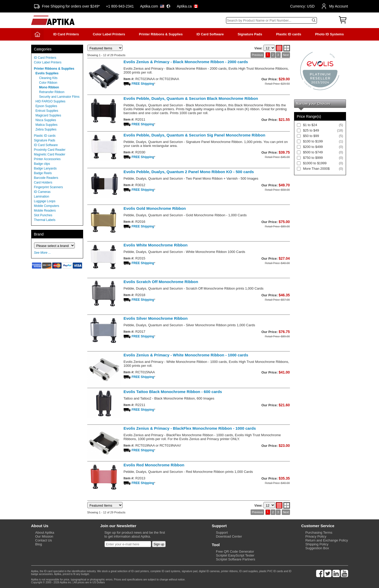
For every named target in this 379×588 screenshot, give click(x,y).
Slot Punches (43, 215)
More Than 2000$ (316, 169)
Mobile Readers (45, 211)
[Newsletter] (128, 544)
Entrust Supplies (47, 111)
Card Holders (43, 182)
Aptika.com (155, 6)
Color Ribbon (48, 83)
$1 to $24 (310, 125)
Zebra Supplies (46, 129)
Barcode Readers (46, 178)
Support (222, 533)
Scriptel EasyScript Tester (235, 555)
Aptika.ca (187, 6)
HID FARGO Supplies (51, 101)
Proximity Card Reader (50, 150)
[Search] (271, 20)
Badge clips (42, 164)
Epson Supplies (46, 106)
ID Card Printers (66, 34)
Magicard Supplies (48, 115)
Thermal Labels (45, 220)
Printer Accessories (47, 159)
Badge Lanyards (45, 168)
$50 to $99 (311, 136)
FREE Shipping (143, 84)
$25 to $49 (311, 130)
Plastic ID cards (289, 34)
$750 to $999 (313, 158)
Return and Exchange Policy (327, 540)
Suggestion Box (317, 548)
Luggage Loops (45, 201)
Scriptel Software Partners (235, 559)
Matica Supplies (47, 125)
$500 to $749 (313, 152)
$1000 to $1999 (315, 163)
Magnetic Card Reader (50, 154)
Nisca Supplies (46, 120)
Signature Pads (250, 34)
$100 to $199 (313, 141)
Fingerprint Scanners (48, 187)
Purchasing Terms (319, 533)
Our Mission (44, 536)
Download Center (229, 536)
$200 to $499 (313, 147)
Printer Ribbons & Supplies (161, 34)
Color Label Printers (109, 34)
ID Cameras (42, 192)
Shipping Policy (317, 544)
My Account (334, 6)
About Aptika (45, 533)
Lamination (42, 197)
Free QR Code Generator (235, 551)
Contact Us (44, 540)
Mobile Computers (47, 206)
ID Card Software (210, 34)
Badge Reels (43, 173)
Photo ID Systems (330, 34)
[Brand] (54, 245)
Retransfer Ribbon (52, 92)
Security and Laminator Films (59, 97)
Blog (39, 544)
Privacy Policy (316, 536)
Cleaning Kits (48, 78)
